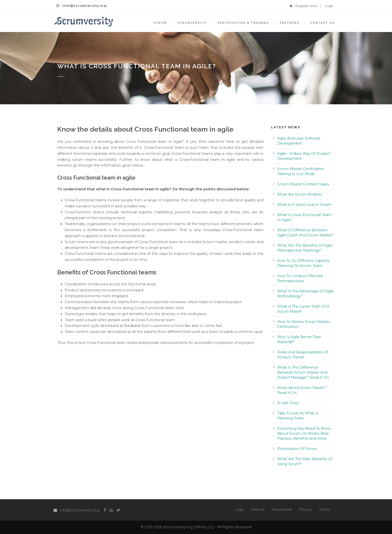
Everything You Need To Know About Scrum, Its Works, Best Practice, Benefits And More (304, 433)
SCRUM (160, 23)
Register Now (306, 6)
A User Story (288, 403)
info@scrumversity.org (79, 510)
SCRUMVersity (192, 23)
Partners (290, 23)
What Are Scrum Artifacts (300, 194)
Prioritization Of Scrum (297, 449)
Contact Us (322, 23)
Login (329, 6)
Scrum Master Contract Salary (303, 184)
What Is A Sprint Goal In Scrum (304, 205)
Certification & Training (243, 23)
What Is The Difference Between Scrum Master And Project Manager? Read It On (303, 372)
